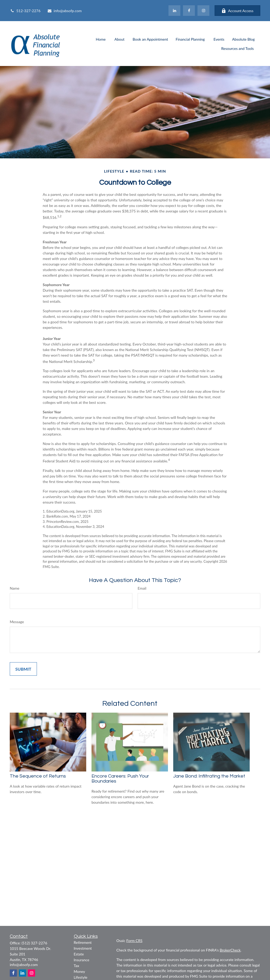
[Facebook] (189, 11)
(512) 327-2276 (34, 943)
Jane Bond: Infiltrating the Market (209, 776)
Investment (83, 948)
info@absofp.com (64, 11)
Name (15, 588)
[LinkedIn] (174, 11)
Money (79, 971)
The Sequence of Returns (38, 776)
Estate (79, 954)
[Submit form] (23, 669)
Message (17, 622)
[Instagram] (32, 973)
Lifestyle (81, 977)
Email (142, 588)
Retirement (83, 942)
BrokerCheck (230, 950)
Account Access (237, 11)
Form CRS (134, 941)
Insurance (82, 960)
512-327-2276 (25, 11)
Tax (77, 966)
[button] (101, 39)
